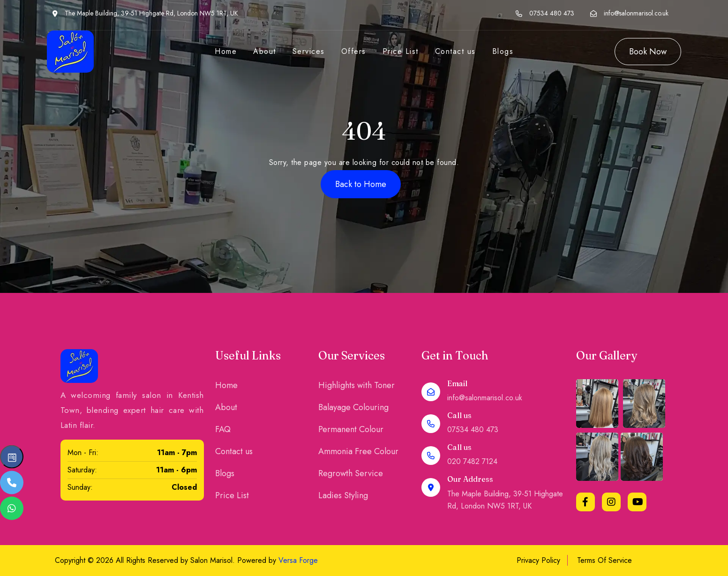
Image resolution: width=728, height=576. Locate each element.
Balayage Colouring (353, 407)
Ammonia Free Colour (358, 451)
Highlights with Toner (356, 385)
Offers (354, 51)
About (265, 51)
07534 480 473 (552, 13)
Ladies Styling (343, 495)
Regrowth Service (351, 473)
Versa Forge (298, 560)
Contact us (455, 51)
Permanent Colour (351, 429)
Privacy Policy (538, 560)
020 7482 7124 (472, 461)
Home (226, 51)
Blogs (503, 51)
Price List (401, 51)
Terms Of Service (604, 560)
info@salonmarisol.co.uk (636, 13)
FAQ (223, 429)
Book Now (648, 52)
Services (309, 51)
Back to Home (361, 184)
